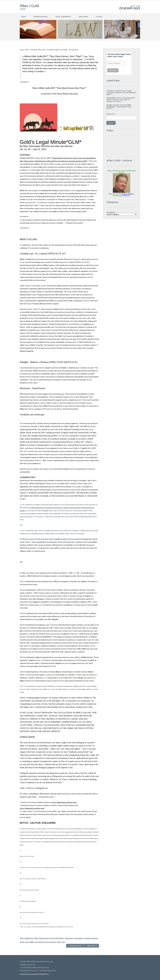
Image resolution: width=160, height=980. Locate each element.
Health (65, 50)
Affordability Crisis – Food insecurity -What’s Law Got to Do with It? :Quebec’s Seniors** (121, 99)
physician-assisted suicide (46, 942)
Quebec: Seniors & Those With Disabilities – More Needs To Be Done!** (119, 107)
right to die (61, 942)
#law (36, 938)
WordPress (44, 974)
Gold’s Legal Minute (63, 17)
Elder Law (58, 50)
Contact (99, 17)
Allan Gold (41, 50)
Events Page (127, 194)
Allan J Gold (29, 6)
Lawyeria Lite (25, 974)
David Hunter (44, 938)
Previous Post (76, 946)
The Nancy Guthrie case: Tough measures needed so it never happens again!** (121, 92)
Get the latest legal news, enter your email (119, 55)
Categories (111, 212)
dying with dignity (57, 938)
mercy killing (30, 942)
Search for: (111, 114)
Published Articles (41, 17)
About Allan (83, 17)
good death (78, 938)
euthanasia (69, 938)
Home (23, 17)
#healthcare (29, 938)
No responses (73, 50)
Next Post (91, 946)
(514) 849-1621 (130, 8)
